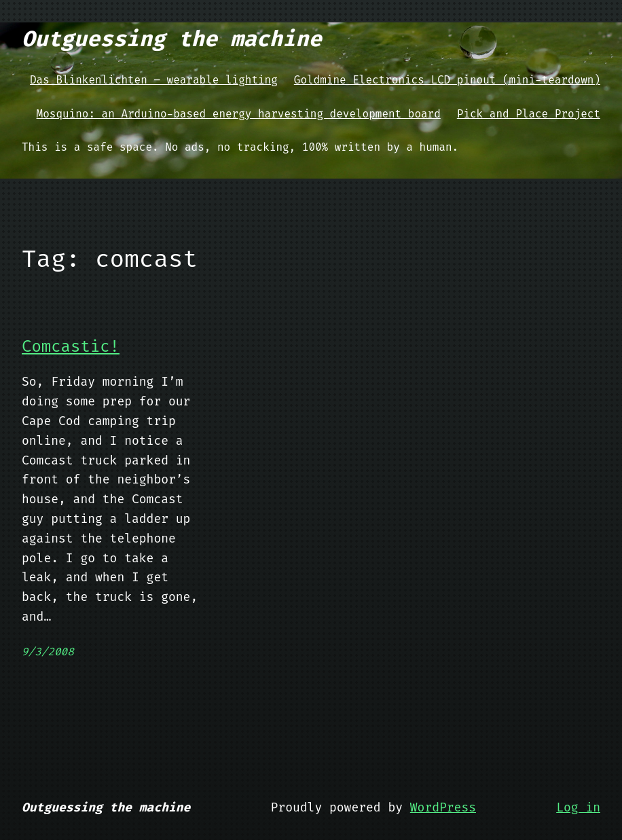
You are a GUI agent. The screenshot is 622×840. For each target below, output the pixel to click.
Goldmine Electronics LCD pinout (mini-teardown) (447, 80)
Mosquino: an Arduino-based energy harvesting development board (239, 114)
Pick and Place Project (529, 114)
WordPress (443, 807)
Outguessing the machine (172, 39)
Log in (578, 807)
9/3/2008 (48, 652)
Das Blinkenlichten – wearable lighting (154, 80)
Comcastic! (71, 347)
